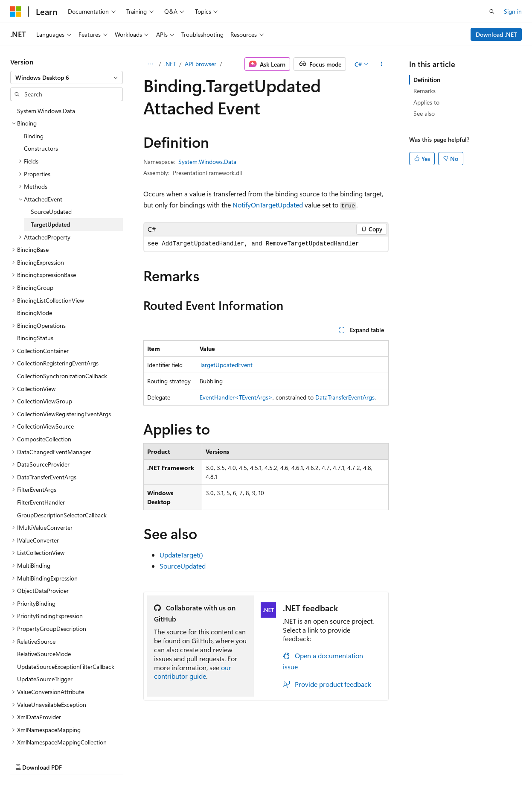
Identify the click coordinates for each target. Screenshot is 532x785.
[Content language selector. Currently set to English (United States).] (49, 738)
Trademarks (271, 759)
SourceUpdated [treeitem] (51, 212)
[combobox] (67, 78)
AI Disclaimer (27, 759)
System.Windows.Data (207, 162)
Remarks (424, 91)
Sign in (513, 11)
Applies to (426, 102)
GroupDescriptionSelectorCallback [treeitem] (62, 515)
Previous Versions (77, 759)
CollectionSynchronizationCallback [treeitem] (62, 376)
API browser (201, 64)
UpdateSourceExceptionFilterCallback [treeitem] (66, 667)
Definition (427, 80)
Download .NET (496, 34)
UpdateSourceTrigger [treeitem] (45, 679)
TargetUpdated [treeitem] (50, 224)
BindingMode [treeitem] (35, 313)
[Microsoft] (16, 12)
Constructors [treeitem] (41, 148)
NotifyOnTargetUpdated (268, 205)
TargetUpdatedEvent (226, 365)
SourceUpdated (183, 566)
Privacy (186, 759)
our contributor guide (193, 672)
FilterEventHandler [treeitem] (41, 502)
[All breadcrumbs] (151, 64)
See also (424, 113)
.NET (170, 64)
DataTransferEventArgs (345, 397)
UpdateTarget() (181, 555)
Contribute (153, 759)
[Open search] (492, 12)
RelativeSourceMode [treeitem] (44, 654)
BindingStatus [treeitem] (35, 338)
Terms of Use (229, 759)
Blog (116, 759)
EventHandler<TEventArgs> (236, 397)
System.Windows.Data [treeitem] (46, 111)
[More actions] (381, 64)
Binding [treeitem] (34, 136)
